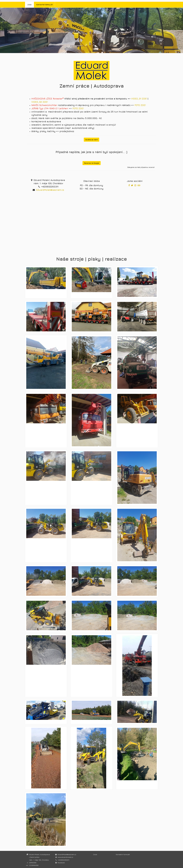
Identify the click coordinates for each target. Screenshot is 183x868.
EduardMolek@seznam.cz (50, 190)
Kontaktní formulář (44, 5)
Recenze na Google (92, 163)
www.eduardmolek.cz (65, 857)
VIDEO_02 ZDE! (40, 102)
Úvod (29, 5)
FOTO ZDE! (140, 105)
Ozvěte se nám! (91, 140)
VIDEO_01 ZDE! (139, 99)
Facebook (61, 863)
